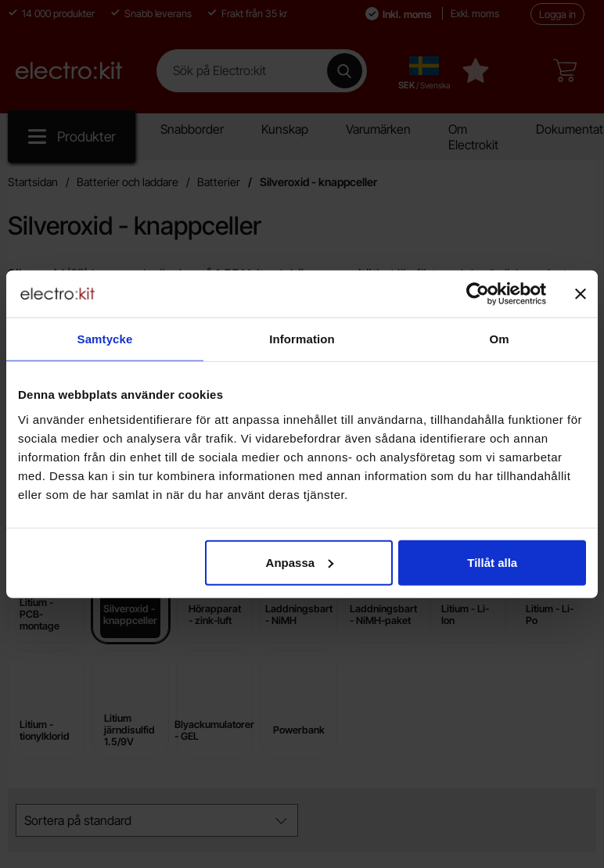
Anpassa (300, 562)
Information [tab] (302, 339)
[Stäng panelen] (581, 294)
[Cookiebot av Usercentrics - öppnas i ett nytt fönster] (478, 294)
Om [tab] (499, 339)
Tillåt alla (492, 562)
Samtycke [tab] (105, 339)
